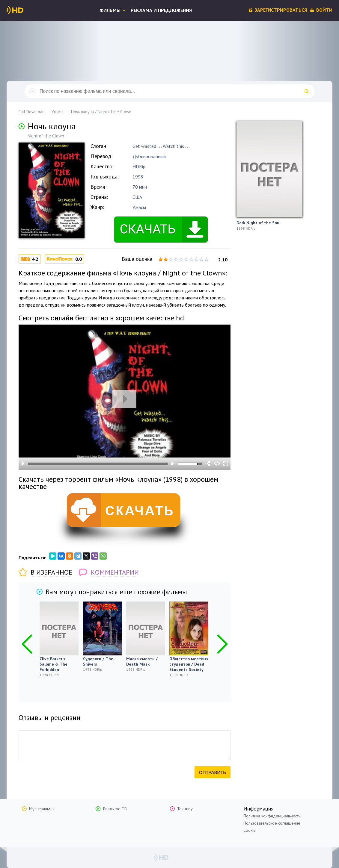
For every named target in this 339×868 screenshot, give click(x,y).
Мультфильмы (42, 809)
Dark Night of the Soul (259, 223)
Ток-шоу (185, 809)
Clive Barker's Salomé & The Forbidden (54, 664)
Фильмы (110, 10)
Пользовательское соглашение (272, 823)
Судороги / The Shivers (98, 661)
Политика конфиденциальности (272, 816)
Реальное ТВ (115, 809)
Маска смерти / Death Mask (142, 661)
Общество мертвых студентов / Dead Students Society (189, 664)
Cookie (250, 830)
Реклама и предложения (161, 10)
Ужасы (139, 207)
